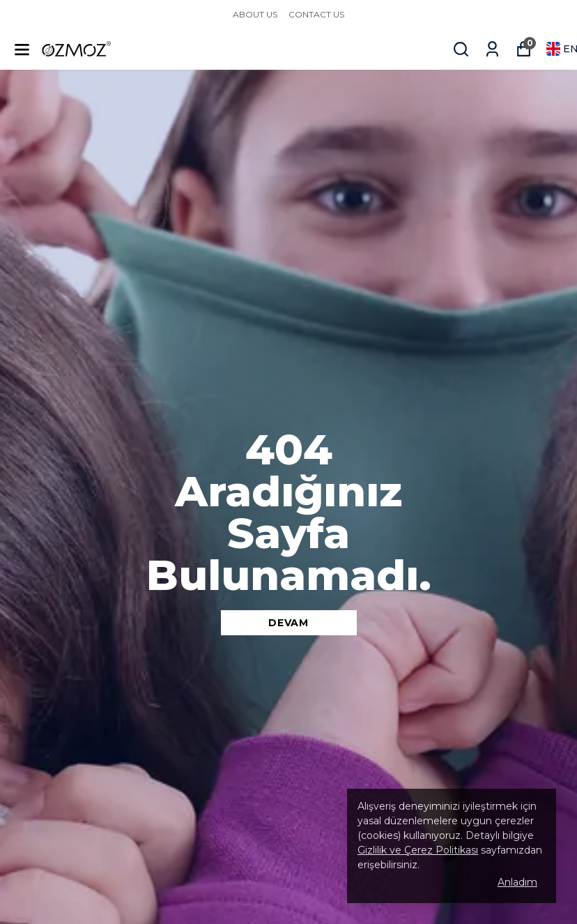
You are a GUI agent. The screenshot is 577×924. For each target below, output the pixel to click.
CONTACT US (316, 14)
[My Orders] (492, 49)
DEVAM (288, 623)
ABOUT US (255, 14)
